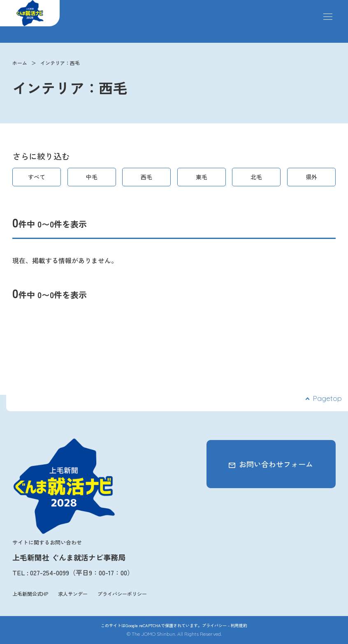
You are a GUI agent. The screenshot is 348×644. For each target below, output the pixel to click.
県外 (311, 177)
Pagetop (327, 398)
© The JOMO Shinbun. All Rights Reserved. (174, 634)
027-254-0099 (50, 572)
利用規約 (239, 625)
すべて (37, 177)
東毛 (202, 177)
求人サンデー (73, 594)
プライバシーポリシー (122, 594)
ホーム (20, 63)
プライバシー (214, 625)
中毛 (92, 177)
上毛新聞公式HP (30, 594)
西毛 (146, 177)
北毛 (256, 177)
